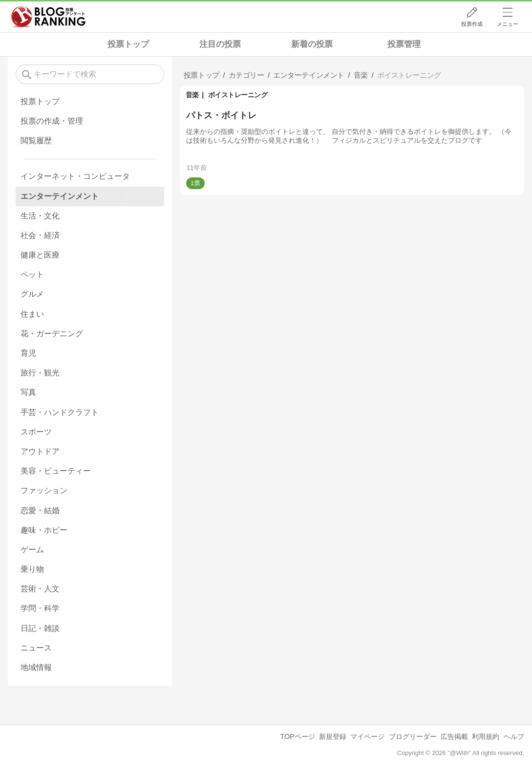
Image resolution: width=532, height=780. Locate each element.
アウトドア (40, 451)
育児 (28, 353)
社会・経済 (40, 235)
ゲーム (32, 550)
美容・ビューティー (56, 471)
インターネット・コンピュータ (75, 176)
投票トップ (128, 44)
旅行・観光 (40, 373)
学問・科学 (40, 608)
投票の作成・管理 (52, 121)
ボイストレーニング (238, 95)
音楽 (192, 95)
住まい (32, 314)
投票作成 (472, 24)
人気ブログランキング (48, 17)
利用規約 (486, 737)
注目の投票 (220, 44)
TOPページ (297, 737)
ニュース (36, 648)
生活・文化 (40, 216)
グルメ (32, 294)
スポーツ (36, 432)
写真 (28, 392)
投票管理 (404, 44)
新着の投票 (312, 44)
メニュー (508, 24)
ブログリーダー (413, 737)
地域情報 (36, 667)
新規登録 (333, 737)
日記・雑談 (40, 628)
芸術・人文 (40, 589)
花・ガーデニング (52, 334)
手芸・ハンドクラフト (60, 412)
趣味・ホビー (44, 530)
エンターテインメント (60, 196)
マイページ (367, 737)
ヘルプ (514, 737)
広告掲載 (454, 737)
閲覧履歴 (36, 141)
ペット (32, 274)
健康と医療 (40, 255)
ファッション (44, 490)
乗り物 (32, 569)
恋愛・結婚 (40, 510)
